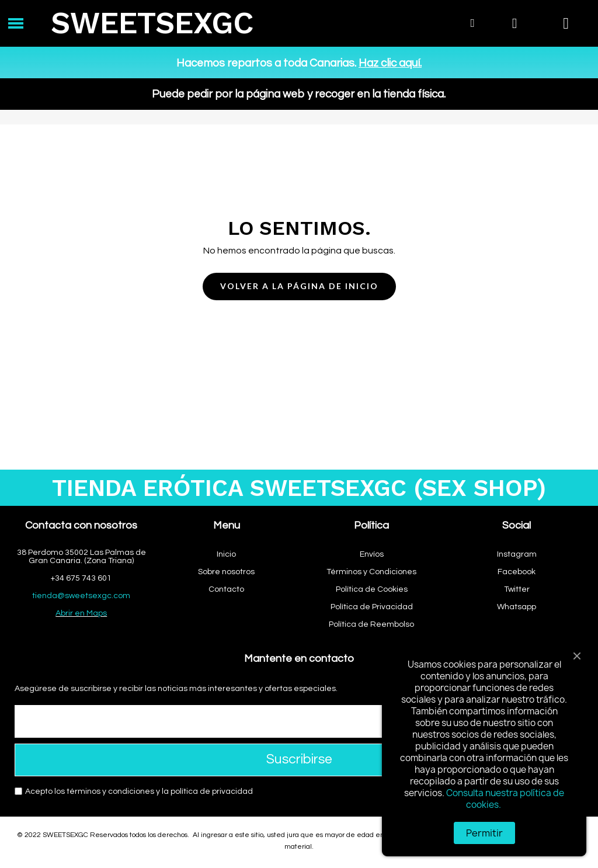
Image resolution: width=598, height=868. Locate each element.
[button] (299, 287)
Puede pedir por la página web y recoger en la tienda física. (299, 94)
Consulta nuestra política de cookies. (505, 799)
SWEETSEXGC (152, 23)
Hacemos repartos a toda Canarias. (299, 63)
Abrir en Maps (81, 613)
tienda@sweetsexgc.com (81, 596)
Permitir (484, 833)
